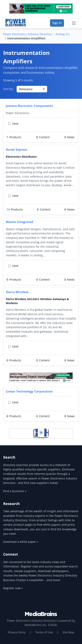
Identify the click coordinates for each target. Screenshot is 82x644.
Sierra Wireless (17, 292)
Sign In (57, 23)
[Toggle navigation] (74, 23)
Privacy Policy (17, 632)
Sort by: (8, 89)
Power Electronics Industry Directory (27, 34)
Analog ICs (63, 34)
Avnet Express (16, 149)
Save (13, 123)
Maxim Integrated (19, 222)
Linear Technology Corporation (29, 391)
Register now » (13, 588)
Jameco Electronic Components (29, 106)
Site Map (68, 632)
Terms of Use (44, 632)
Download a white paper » (21, 542)
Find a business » (15, 491)
